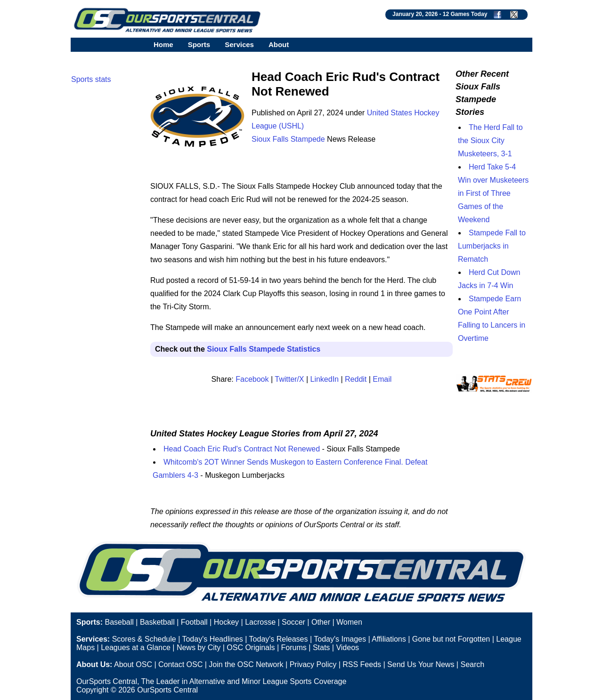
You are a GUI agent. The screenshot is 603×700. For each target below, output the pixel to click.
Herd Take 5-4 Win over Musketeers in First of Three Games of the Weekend (493, 193)
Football (194, 622)
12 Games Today (465, 14)
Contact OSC (180, 664)
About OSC (133, 664)
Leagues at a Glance (136, 648)
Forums (294, 648)
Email (382, 379)
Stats (321, 648)
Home (163, 44)
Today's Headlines (212, 639)
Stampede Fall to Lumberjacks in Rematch (492, 246)
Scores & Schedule (144, 639)
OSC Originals (251, 648)
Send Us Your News (421, 664)
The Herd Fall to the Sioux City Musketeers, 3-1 (490, 141)
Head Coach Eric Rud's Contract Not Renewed (242, 449)
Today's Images (340, 639)
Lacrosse (260, 622)
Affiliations (389, 639)
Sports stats (91, 79)
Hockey (226, 622)
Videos (347, 648)
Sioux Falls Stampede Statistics (264, 349)
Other (321, 622)
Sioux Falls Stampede (288, 139)
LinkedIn (325, 379)
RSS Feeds (362, 664)
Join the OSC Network (246, 664)
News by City (199, 648)
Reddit (356, 379)
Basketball (157, 622)
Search (472, 664)
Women (349, 622)
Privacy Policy (313, 664)
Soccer (293, 622)
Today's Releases (279, 639)
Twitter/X (289, 379)
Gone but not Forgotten (451, 639)
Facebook (252, 379)
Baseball (119, 622)
